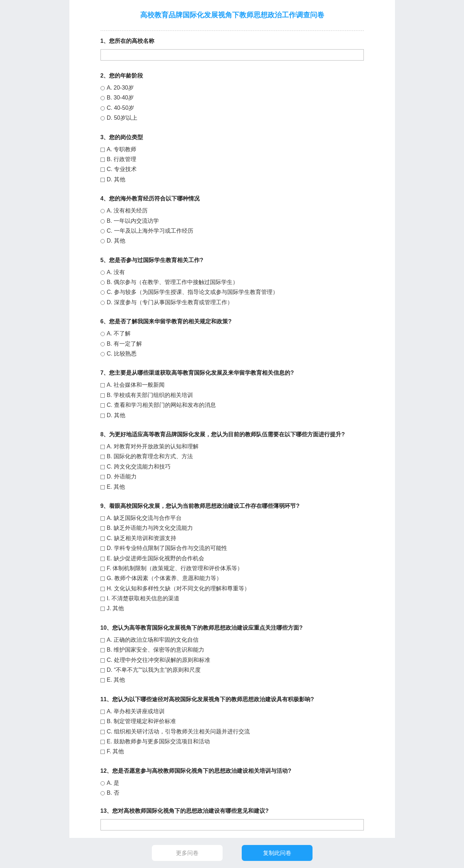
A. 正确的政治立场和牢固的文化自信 (153, 640)
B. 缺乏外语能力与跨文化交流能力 (150, 528)
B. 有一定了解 (125, 344)
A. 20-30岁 (120, 88)
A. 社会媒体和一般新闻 (136, 385)
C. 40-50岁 (121, 108)
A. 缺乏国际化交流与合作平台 (144, 518)
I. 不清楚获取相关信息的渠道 (143, 598)
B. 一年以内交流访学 (133, 221)
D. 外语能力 (122, 476)
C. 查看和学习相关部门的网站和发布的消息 (161, 405)
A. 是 (113, 783)
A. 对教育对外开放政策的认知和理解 (153, 446)
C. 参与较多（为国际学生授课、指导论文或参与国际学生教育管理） (193, 292)
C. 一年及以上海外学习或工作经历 (150, 231)
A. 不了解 (119, 333)
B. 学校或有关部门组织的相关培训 (150, 395)
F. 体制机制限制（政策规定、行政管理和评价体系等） (175, 568)
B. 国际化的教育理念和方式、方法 (150, 456)
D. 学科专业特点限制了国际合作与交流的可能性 (167, 548)
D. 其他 (116, 179)
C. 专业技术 (122, 169)
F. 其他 (116, 751)
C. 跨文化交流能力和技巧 (139, 467)
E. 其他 (116, 487)
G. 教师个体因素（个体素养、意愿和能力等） (164, 578)
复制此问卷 (277, 853)
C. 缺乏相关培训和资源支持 (142, 538)
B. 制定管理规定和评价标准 (142, 721)
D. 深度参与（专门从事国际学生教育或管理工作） (170, 302)
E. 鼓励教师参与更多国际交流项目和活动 (159, 741)
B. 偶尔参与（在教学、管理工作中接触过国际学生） (173, 282)
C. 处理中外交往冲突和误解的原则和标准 (159, 660)
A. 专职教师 (122, 149)
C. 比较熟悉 (122, 354)
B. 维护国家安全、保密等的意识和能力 (156, 650)
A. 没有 (116, 272)
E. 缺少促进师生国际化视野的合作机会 (156, 558)
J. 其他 (116, 608)
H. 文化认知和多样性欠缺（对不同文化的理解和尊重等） (178, 588)
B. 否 (113, 793)
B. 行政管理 (122, 159)
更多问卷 (187, 853)
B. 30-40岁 (120, 98)
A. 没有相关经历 (127, 211)
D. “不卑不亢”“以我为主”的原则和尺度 (154, 670)
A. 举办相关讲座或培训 (136, 711)
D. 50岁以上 (122, 118)
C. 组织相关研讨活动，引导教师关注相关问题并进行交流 (178, 731)
